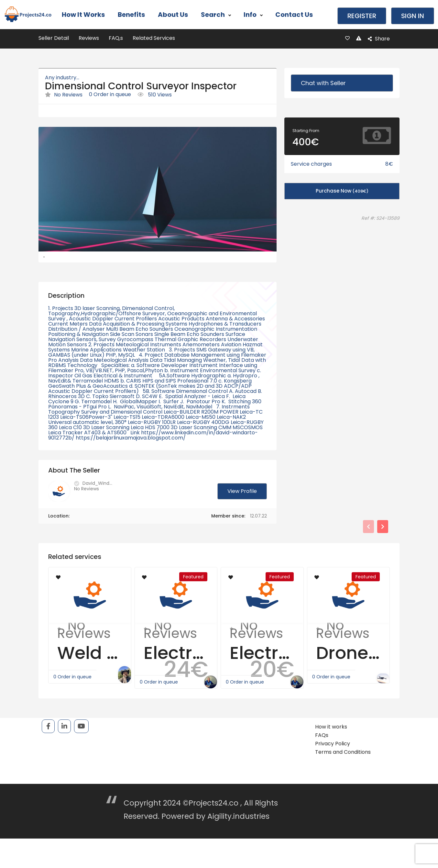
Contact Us (294, 15)
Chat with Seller (323, 83)
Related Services (154, 38)
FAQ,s (116, 38)
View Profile (242, 512)
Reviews (89, 38)
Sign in (413, 16)
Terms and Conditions (343, 773)
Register (362, 16)
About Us (173, 15)
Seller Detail (54, 38)
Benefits (131, 15)
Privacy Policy (333, 764)
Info (253, 15)
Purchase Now (342, 191)
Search (216, 15)
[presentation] (368, 547)
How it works (83, 15)
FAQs (322, 756)
